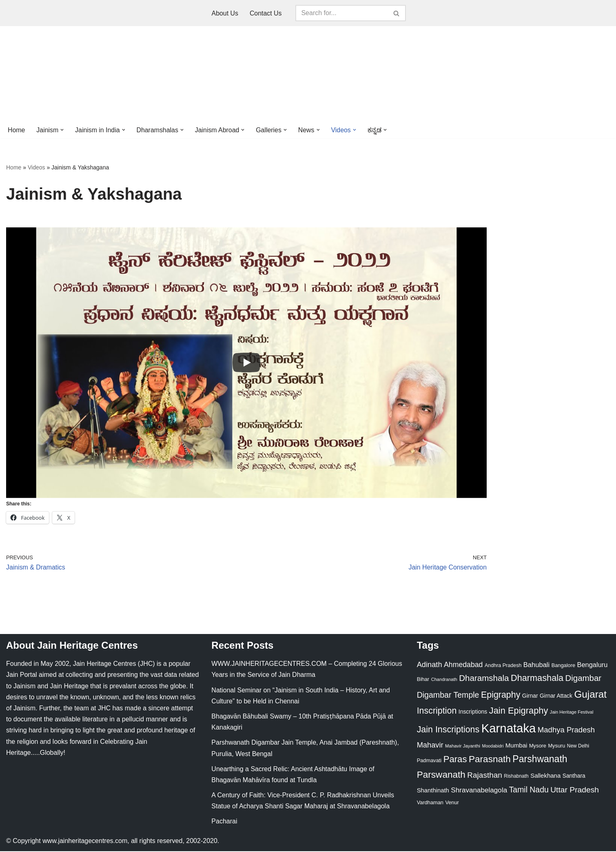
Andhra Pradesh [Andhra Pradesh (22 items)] (503, 666)
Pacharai (224, 822)
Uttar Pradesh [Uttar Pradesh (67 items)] (575, 791)
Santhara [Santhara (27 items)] (574, 776)
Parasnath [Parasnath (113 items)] (490, 760)
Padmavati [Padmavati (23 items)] (429, 761)
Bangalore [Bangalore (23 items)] (563, 666)
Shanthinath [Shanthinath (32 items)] (433, 791)
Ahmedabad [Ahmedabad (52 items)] (463, 665)
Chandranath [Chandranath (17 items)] (444, 681)
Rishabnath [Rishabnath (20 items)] (516, 777)
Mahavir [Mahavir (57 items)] (430, 746)
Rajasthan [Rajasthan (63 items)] (485, 776)
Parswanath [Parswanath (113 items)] (441, 775)
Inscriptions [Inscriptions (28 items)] (473, 712)
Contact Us (266, 13)
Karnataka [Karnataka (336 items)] (509, 729)
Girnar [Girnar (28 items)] (530, 696)
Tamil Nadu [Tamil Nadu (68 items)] (529, 790)
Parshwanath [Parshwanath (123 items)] (540, 760)
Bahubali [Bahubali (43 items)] (536, 666)
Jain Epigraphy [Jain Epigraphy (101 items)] (519, 711)
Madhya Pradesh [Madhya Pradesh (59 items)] (566, 731)
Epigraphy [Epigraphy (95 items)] (501, 696)
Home (17, 130)
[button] (62, 130)
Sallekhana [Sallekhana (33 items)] (545, 776)
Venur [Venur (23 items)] (452, 804)
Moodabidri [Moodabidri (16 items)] (493, 747)
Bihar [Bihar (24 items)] (423, 680)
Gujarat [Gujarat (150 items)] (590, 695)
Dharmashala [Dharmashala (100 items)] (537, 679)
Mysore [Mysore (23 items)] (538, 746)
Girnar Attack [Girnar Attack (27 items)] (556, 696)
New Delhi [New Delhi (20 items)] (578, 747)
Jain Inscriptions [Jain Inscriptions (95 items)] (448, 730)
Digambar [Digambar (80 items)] (584, 679)
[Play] (246, 363)
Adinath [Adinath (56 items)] (430, 665)
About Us (225, 13)
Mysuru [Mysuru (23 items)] (556, 746)
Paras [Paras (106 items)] (455, 760)
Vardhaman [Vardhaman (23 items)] (430, 804)
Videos (37, 168)
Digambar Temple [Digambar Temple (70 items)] (448, 696)
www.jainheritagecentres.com (85, 842)
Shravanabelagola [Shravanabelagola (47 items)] (479, 791)
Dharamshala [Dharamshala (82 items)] (484, 679)
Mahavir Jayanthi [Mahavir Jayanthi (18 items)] (463, 747)
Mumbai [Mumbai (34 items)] (516, 746)
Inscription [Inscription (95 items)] (437, 712)
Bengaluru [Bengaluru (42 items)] (593, 665)
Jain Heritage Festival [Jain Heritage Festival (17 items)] (572, 713)
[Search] (342, 13)
